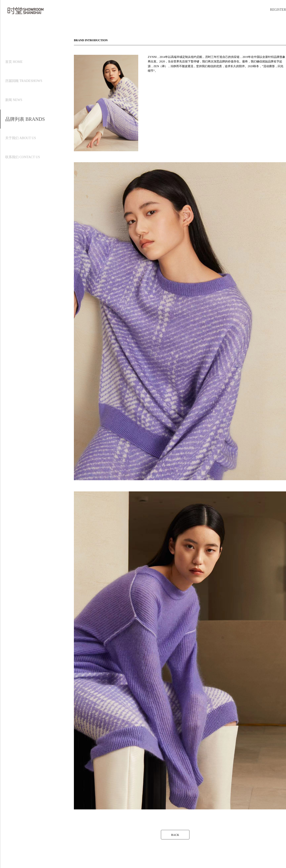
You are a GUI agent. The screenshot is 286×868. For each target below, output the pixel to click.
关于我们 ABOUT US (21, 138)
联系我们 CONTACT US (23, 157)
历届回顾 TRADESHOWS (24, 81)
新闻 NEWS (14, 100)
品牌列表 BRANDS (25, 119)
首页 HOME (14, 62)
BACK (175, 835)
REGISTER (278, 10)
